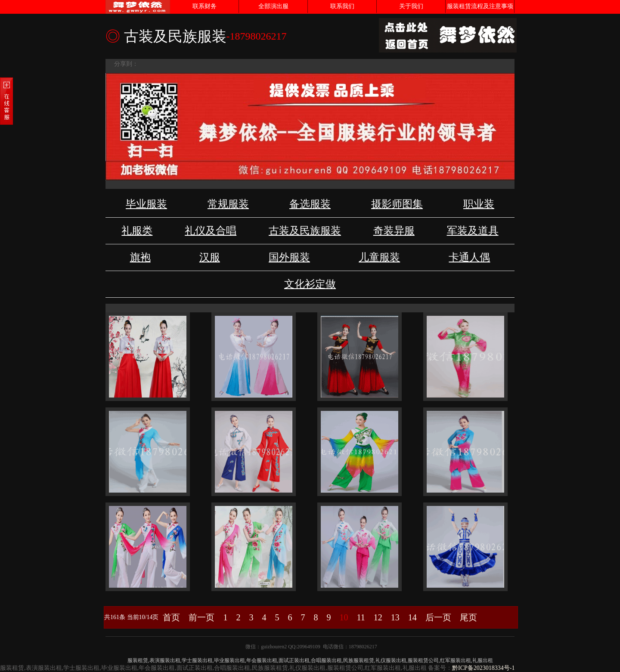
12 (378, 617)
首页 (171, 617)
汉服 (210, 257)
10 (344, 617)
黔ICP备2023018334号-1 (483, 668)
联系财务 (205, 6)
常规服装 (228, 204)
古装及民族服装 (305, 231)
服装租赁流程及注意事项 (480, 6)
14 (412, 617)
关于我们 (411, 6)
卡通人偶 (469, 257)
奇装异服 (394, 231)
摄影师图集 (397, 204)
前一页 (201, 617)
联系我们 (342, 6)
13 (395, 617)
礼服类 (137, 231)
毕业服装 (146, 204)
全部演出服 (273, 6)
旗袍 (140, 257)
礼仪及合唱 (211, 231)
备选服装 (310, 204)
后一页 (438, 617)
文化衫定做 (310, 284)
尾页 (468, 617)
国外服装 (289, 257)
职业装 (479, 204)
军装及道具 (473, 231)
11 (361, 617)
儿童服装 (379, 257)
